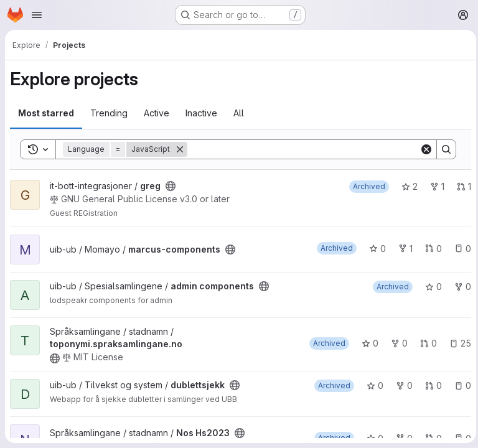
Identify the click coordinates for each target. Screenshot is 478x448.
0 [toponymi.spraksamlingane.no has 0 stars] (367, 343)
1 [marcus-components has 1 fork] (402, 249)
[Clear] (423, 149)
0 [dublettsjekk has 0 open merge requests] (430, 385)
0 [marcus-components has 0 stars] (374, 249)
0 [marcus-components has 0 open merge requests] (430, 249)
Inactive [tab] (201, 113)
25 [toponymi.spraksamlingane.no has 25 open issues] (457, 343)
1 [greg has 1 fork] (434, 186)
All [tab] (239, 113)
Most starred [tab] (46, 113)
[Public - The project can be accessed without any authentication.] (171, 186)
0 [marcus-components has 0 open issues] (460, 249)
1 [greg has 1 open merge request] (461, 186)
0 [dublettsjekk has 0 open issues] (460, 385)
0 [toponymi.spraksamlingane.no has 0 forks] (396, 343)
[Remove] (180, 149)
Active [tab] (157, 113)
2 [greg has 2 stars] (406, 186)
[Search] (302, 149)
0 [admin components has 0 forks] (460, 287)
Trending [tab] (109, 113)
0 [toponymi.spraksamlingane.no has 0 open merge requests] (425, 343)
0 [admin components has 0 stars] (430, 287)
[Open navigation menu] (37, 15)
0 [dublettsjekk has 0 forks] (401, 385)
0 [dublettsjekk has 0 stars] (372, 385)
